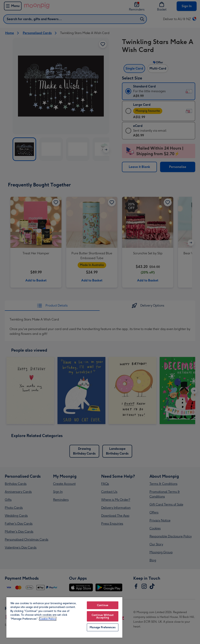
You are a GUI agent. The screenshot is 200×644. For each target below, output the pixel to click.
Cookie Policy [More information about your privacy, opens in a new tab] (48, 619)
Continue (103, 605)
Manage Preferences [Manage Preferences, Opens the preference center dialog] (102, 627)
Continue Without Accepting (103, 616)
